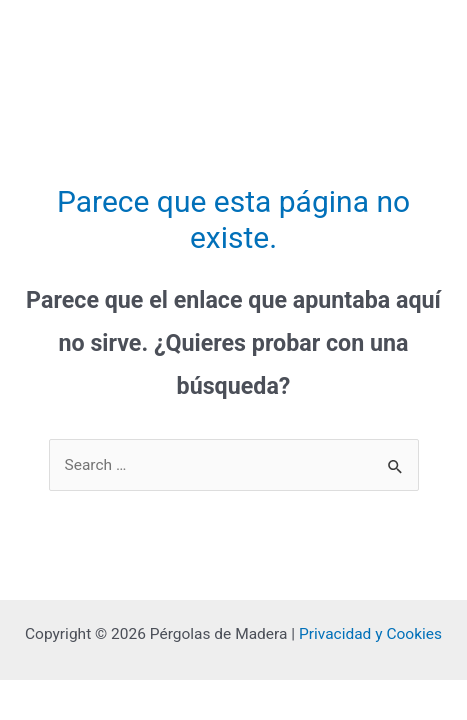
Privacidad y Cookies (370, 634)
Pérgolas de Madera (101, 37)
